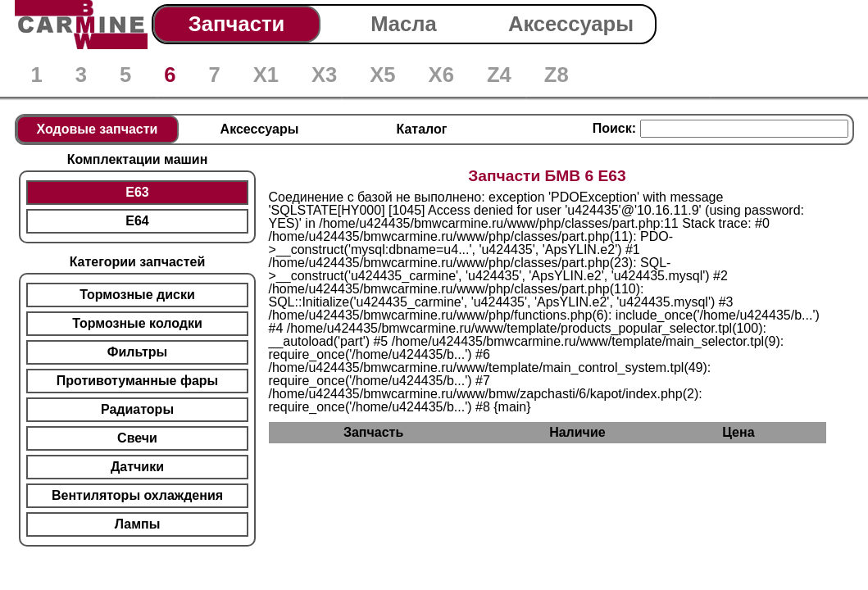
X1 (266, 75)
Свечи (137, 438)
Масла (404, 24)
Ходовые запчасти (98, 129)
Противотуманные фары (137, 381)
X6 (441, 75)
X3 (324, 75)
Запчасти (236, 24)
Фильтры (137, 352)
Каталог (422, 129)
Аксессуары (571, 24)
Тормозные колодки (137, 323)
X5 (382, 75)
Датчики (137, 467)
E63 (137, 192)
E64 (137, 221)
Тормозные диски (137, 295)
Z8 (557, 75)
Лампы (138, 524)
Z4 (499, 75)
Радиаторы (137, 409)
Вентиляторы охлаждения (137, 495)
